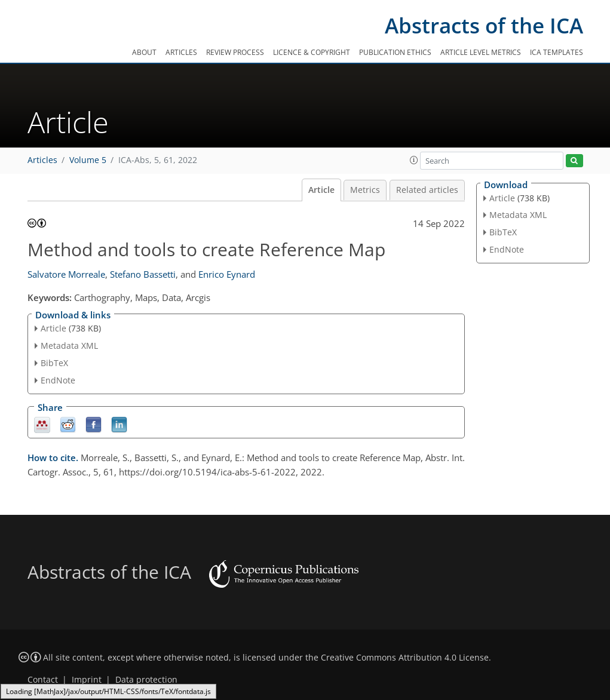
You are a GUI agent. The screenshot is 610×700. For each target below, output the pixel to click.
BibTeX (54, 363)
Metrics (365, 190)
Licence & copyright (312, 52)
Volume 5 (88, 160)
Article (321, 190)
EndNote (58, 380)
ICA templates (557, 52)
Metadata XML (69, 346)
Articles (181, 52)
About (144, 52)
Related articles (427, 190)
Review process (235, 52)
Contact (43, 680)
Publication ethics (395, 52)
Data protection (146, 680)
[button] (414, 160)
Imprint (87, 680)
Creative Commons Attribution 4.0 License (405, 658)
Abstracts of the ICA (484, 25)
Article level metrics (481, 52)
